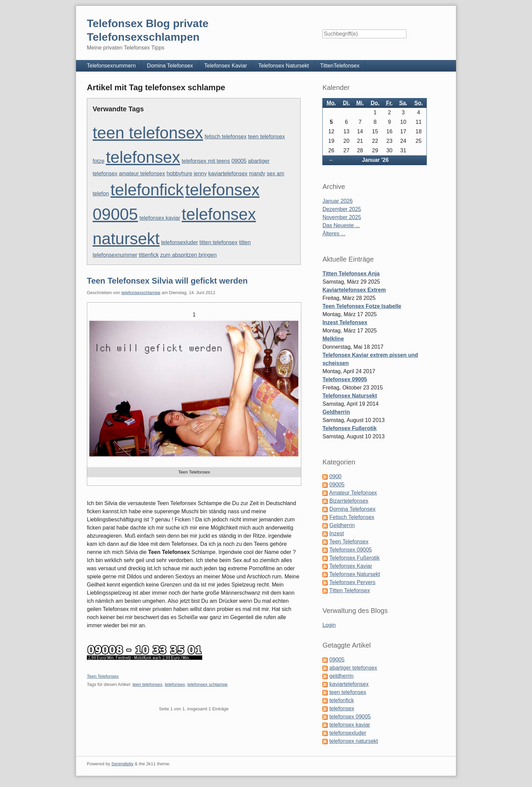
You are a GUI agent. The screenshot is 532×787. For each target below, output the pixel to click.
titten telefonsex (218, 242)
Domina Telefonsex (170, 66)
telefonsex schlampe (207, 684)
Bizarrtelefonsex (349, 501)
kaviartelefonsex (228, 174)
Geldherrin (336, 412)
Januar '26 (375, 160)
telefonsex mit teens (206, 161)
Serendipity (122, 764)
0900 (336, 476)
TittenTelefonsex (340, 66)
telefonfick (147, 190)
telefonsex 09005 (350, 717)
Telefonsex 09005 (345, 379)
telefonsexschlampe (141, 293)
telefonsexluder (180, 242)
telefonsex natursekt (354, 741)
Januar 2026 (337, 201)
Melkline (333, 339)
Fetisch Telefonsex (352, 517)
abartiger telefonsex (353, 668)
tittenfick (149, 255)
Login (329, 625)
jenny (200, 174)
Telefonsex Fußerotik (349, 428)
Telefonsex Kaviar (226, 66)
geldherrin (341, 676)
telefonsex (143, 157)
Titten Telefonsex (350, 590)
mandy (257, 174)
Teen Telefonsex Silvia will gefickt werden (167, 281)
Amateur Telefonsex (353, 493)
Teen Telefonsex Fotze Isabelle (362, 306)
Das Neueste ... (341, 225)
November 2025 (342, 217)
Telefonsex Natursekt (283, 66)
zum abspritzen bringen (188, 255)
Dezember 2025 (342, 209)
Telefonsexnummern (111, 66)
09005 (239, 161)
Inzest (337, 533)
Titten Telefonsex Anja (351, 274)
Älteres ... (334, 234)
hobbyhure (179, 174)
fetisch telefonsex (226, 137)
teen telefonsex (148, 133)
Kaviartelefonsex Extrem (354, 290)
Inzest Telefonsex (345, 322)
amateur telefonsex (142, 174)
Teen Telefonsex (103, 676)
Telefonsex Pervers (353, 582)
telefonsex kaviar (160, 218)
